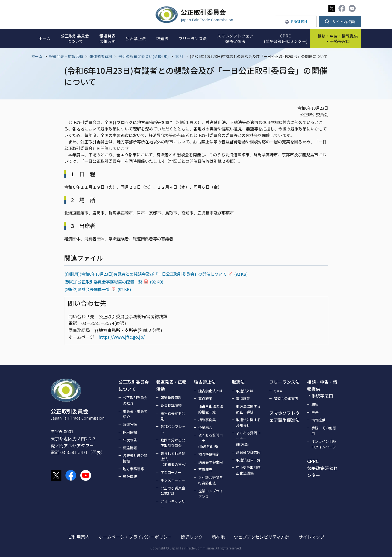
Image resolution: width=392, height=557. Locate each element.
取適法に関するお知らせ (248, 423)
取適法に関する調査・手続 (248, 409)
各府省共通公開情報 (135, 458)
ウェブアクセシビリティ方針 (262, 537)
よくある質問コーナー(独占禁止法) (211, 441)
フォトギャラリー (173, 504)
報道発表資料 (101, 56)
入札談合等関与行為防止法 (211, 480)
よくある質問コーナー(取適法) (248, 439)
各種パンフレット (173, 429)
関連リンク (192, 537)
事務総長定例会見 (173, 416)
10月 (179, 56)
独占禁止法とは (211, 391)
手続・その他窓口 (324, 431)
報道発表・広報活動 (66, 56)
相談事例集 (207, 420)
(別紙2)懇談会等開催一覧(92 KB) (98, 289)
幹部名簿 (130, 424)
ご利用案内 (79, 537)
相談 (315, 405)
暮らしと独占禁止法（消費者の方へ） (174, 459)
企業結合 (205, 428)
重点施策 (205, 398)
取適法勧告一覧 (248, 460)
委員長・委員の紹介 (135, 414)
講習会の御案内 (211, 462)
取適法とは (245, 391)
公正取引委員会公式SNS (173, 491)
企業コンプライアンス (211, 494)
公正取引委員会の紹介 (135, 400)
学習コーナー (171, 472)
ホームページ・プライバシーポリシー (135, 537)
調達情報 (130, 448)
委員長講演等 (171, 405)
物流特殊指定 (209, 454)
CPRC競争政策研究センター (322, 468)
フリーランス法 (285, 382)
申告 (315, 412)
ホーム (37, 56)
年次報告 (130, 440)
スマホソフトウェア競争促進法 (285, 416)
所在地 (218, 537)
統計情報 (130, 477)
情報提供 (318, 420)
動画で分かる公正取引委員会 (173, 443)
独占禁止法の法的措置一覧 (211, 409)
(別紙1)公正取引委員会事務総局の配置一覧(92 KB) (114, 282)
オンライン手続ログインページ (324, 444)
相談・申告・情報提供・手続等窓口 (322, 389)
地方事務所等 (133, 469)
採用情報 (130, 432)
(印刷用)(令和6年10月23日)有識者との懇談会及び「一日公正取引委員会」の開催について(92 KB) (156, 274)
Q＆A (278, 391)
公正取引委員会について (134, 385)
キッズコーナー (173, 480)
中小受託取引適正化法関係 (248, 470)
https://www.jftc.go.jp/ (122, 337)
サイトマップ (311, 537)
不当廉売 (205, 470)
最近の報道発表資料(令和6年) (144, 56)
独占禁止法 (205, 382)
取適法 (238, 382)
